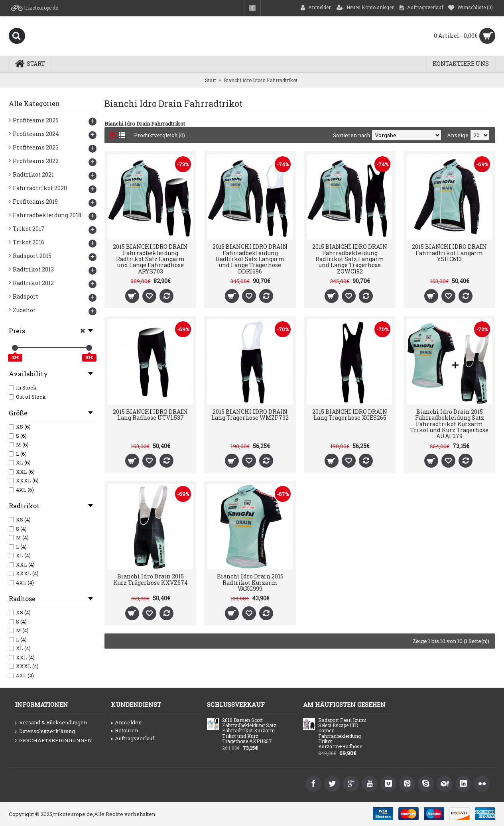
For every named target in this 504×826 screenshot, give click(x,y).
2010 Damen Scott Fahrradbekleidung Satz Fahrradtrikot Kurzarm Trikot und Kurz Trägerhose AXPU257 (249, 731)
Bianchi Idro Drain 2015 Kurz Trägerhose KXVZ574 (151, 579)
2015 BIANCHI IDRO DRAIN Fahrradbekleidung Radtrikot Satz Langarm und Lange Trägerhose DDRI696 (250, 259)
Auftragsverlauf (133, 738)
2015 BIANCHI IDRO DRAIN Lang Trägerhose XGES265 (350, 415)
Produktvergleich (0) (160, 135)
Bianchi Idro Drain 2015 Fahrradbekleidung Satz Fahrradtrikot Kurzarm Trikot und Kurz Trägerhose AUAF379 (449, 424)
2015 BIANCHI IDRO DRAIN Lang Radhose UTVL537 (150, 415)
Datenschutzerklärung (45, 732)
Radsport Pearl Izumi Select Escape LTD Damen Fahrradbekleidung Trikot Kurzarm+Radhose (342, 734)
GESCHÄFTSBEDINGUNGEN (53, 741)
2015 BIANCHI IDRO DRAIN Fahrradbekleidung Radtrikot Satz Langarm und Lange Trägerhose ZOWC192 (350, 259)
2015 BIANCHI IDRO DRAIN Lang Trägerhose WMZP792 (250, 415)
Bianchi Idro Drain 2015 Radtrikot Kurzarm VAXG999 (250, 582)
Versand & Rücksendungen (51, 723)
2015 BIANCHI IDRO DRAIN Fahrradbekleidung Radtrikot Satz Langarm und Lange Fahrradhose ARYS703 (150, 259)
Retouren (124, 730)
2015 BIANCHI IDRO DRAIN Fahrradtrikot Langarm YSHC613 (449, 253)
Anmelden (126, 722)
